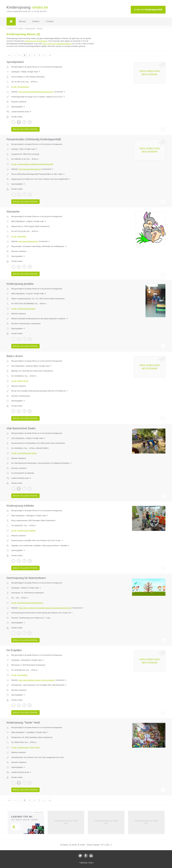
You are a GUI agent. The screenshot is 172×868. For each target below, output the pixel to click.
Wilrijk (24, 72)
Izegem (29, 221)
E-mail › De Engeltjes (19, 675)
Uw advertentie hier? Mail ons (66, 822)
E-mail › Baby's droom (20, 381)
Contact (50, 21)
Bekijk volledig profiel (26, 129)
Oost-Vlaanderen (18, 366)
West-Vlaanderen (18, 221)
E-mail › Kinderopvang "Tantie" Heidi (25, 747)
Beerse (24, 588)
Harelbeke (31, 732)
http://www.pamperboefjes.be (30, 169)
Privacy (91, 863)
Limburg (14, 149)
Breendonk (26, 660)
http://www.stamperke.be (28, 241)
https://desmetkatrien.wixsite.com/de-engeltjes (36, 680)
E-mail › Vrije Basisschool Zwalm (24, 453)
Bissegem (30, 516)
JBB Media (84, 863)
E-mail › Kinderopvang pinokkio (23, 309)
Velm (21, 149)
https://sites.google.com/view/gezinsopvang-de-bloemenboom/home (45, 608)
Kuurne (29, 294)
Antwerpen (15, 72)
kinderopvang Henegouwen (36, 41)
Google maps (34, 72)
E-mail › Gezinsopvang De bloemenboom (27, 603)
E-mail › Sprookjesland (20, 87)
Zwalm (29, 438)
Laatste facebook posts (21, 112)
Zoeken (36, 21)
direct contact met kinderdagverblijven (57, 44)
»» (50, 55)
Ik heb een (148, 10)
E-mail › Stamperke (19, 236)
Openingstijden (18, 107)
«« (9, 55)
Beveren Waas (32, 366)
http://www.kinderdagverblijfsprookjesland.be (36, 92)
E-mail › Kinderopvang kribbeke (23, 531)
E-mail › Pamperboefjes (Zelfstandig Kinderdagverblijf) (32, 164)
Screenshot (60, 92)
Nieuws (22, 21)
